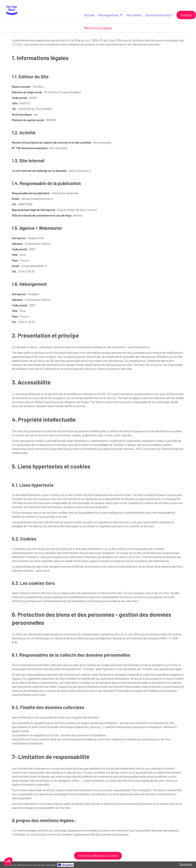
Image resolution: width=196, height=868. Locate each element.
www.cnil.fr (43, 570)
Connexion (186, 864)
